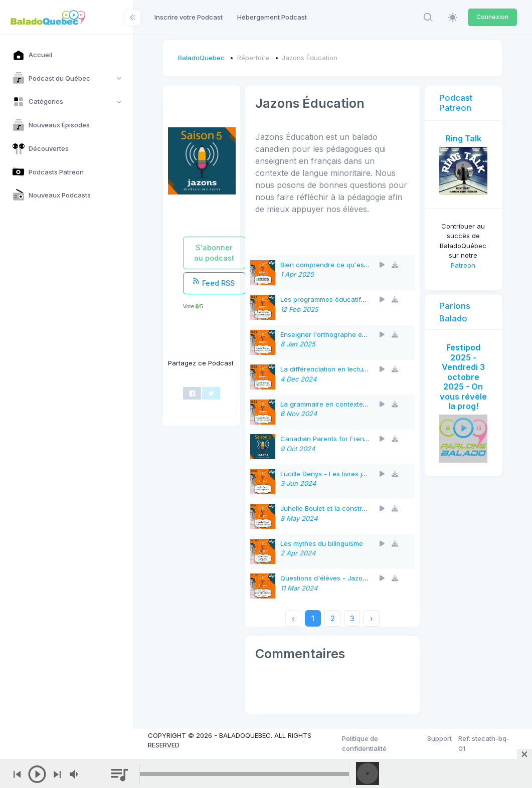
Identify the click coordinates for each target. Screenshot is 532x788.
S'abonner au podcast (214, 253)
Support (439, 738)
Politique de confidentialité (364, 743)
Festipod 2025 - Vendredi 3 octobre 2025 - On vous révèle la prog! (463, 377)
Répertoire (253, 58)
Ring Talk (463, 138)
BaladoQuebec (201, 58)
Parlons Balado (455, 312)
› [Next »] (372, 618)
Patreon (463, 265)
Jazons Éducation (310, 58)
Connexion (492, 17)
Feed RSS (214, 282)
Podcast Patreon (456, 103)
